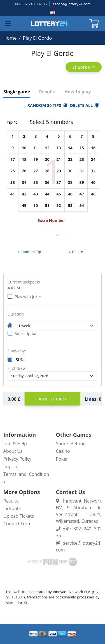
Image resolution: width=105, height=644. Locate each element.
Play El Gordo (38, 38)
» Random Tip (29, 252)
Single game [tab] (17, 92)
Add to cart (53, 399)
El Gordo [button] (82, 67)
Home (10, 38)
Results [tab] (47, 92)
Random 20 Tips (47, 105)
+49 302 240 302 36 (31, 4)
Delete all (84, 105)
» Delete (76, 252)
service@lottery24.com (72, 4)
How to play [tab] (78, 92)
